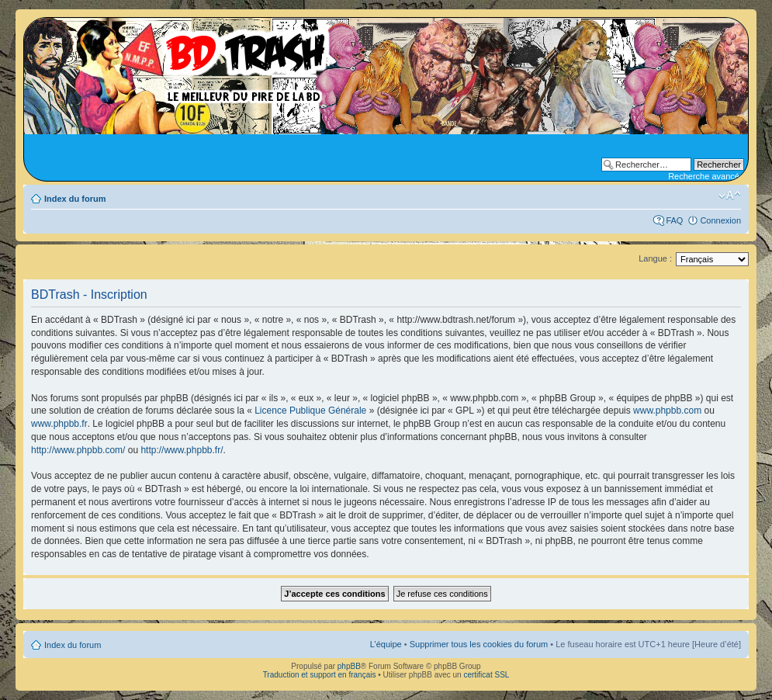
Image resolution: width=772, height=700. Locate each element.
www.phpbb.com (667, 411)
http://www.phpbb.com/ (78, 450)
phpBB (349, 666)
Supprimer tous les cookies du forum (479, 644)
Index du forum (75, 199)
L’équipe (386, 644)
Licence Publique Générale (310, 411)
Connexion (720, 220)
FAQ (674, 220)
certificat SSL (486, 675)
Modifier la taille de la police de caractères (730, 196)
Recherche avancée (706, 176)
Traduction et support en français (320, 675)
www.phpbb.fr (59, 424)
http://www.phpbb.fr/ (182, 450)
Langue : (655, 258)
